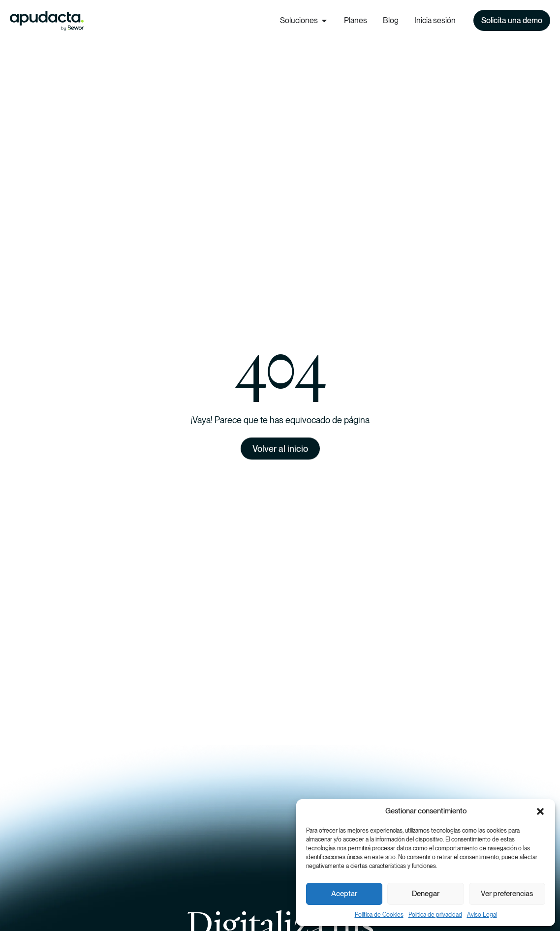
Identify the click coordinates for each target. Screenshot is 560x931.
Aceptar (344, 894)
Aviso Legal (482, 915)
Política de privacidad (435, 915)
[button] (540, 811)
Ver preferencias (507, 894)
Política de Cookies (379, 915)
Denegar (426, 894)
